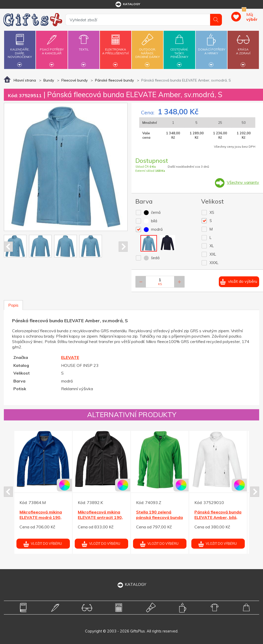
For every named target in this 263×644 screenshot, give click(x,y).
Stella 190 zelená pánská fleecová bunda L (159, 517)
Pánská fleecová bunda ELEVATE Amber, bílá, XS (218, 517)
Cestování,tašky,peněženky (179, 49)
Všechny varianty (243, 182)
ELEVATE (70, 357)
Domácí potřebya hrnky (212, 48)
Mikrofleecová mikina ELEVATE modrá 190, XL (41, 517)
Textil (84, 46)
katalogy (128, 4)
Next (123, 247)
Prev (8, 247)
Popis (13, 305)
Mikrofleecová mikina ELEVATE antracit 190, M (100, 517)
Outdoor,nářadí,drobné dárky (147, 49)
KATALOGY (131, 584)
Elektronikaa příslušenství (116, 48)
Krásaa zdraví (243, 48)
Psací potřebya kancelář (52, 48)
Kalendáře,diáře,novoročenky (20, 49)
